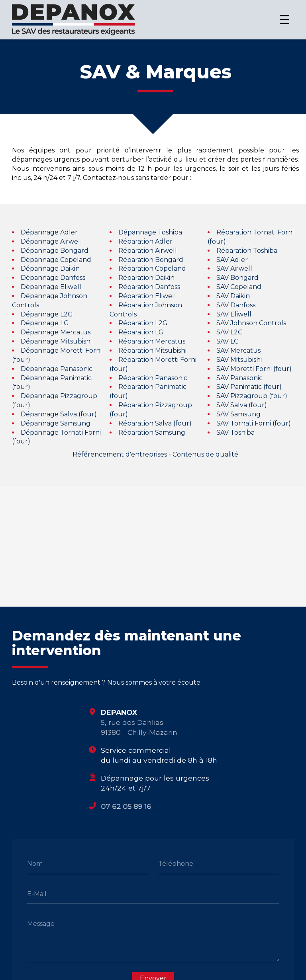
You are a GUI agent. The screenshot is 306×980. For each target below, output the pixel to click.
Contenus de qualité (205, 454)
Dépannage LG (45, 323)
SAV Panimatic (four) (249, 387)
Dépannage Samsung (56, 423)
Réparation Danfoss (149, 287)
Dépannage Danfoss (53, 278)
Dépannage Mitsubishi (56, 341)
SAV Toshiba (235, 432)
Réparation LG (141, 332)
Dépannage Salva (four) (59, 414)
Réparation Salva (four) (155, 423)
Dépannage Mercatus (56, 332)
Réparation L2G (143, 323)
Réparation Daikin (146, 278)
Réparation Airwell (148, 251)
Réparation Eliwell (147, 296)
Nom (35, 864)
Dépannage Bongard (55, 251)
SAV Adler (232, 260)
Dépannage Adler (49, 232)
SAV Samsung (238, 414)
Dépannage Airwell (51, 241)
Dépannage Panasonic (57, 369)
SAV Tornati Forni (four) (254, 423)
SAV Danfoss (236, 305)
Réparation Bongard (151, 260)
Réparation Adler (145, 241)
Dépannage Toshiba (150, 232)
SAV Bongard (237, 278)
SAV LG (228, 341)
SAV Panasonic (239, 378)
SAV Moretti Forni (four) (254, 369)
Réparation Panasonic (153, 378)
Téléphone (176, 864)
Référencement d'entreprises (120, 454)
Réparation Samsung (152, 432)
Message (41, 924)
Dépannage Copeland (56, 260)
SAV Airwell (234, 268)
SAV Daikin (233, 296)
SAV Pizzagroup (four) (252, 396)
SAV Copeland (239, 287)
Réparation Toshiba (247, 251)
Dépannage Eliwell (51, 287)
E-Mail (37, 893)
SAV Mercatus (238, 350)
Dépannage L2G (47, 314)
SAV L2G (230, 332)
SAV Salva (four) (242, 405)
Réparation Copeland (152, 268)
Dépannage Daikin (50, 268)
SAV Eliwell (234, 314)
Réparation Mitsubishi (152, 350)
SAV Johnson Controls (251, 323)
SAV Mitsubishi (239, 360)
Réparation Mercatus (152, 341)
